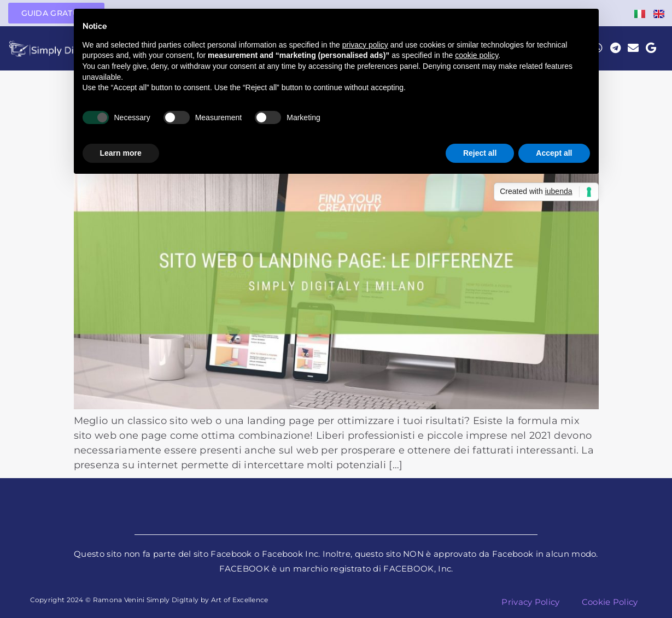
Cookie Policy (610, 602)
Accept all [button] (554, 153)
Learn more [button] (121, 153)
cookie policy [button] (477, 55)
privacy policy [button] (365, 45)
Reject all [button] (480, 153)
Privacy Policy (530, 602)
